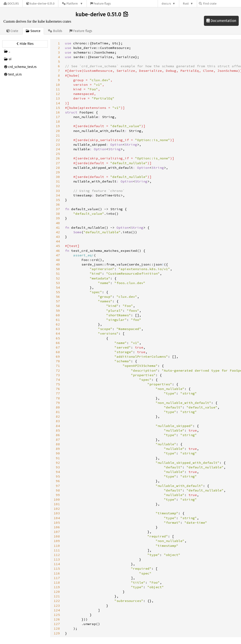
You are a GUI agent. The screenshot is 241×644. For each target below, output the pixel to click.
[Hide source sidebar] (25, 44)
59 (58, 311)
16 (58, 112)
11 (58, 89)
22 (58, 140)
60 (58, 315)
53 (58, 283)
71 (58, 366)
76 (58, 389)
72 (58, 370)
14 (58, 103)
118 (57, 582)
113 (57, 559)
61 (58, 320)
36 (58, 204)
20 (58, 131)
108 (57, 536)
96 (58, 481)
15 (58, 108)
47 (58, 255)
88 (58, 444)
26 (58, 158)
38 (58, 214)
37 (58, 209)
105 (57, 523)
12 (58, 94)
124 (57, 610)
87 (58, 440)
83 (58, 421)
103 (57, 513)
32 (58, 186)
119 (57, 587)
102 (57, 509)
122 (57, 601)
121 (57, 596)
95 (58, 476)
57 (58, 301)
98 (58, 490)
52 (58, 278)
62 (58, 324)
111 (57, 550)
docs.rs (166, 4)
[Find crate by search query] (222, 4)
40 (58, 223)
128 (57, 628)
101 (57, 504)
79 (58, 403)
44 (58, 241)
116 (57, 573)
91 (58, 458)
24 (58, 149)
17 (58, 117)
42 (58, 232)
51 (58, 274)
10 (58, 85)
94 (58, 472)
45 (58, 246)
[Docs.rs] (11, 4)
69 (58, 357)
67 (58, 347)
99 (58, 495)
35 (58, 200)
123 (57, 606)
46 (58, 251)
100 (57, 499)
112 (57, 555)
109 (57, 541)
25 (58, 154)
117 (57, 578)
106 (57, 527)
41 (58, 228)
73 (58, 375)
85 (58, 430)
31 (58, 181)
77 (58, 393)
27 (58, 163)
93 (58, 467)
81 (58, 412)
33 (58, 191)
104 (57, 518)
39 (58, 218)
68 (58, 352)
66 (58, 343)
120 (57, 592)
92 (58, 463)
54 (58, 287)
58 (58, 306)
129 (57, 633)
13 (58, 98)
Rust (186, 4)
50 (58, 269)
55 (58, 292)
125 (57, 615)
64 (58, 333)
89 (58, 449)
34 (58, 195)
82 (58, 416)
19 (58, 126)
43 (58, 237)
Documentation (221, 21)
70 (58, 361)
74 (58, 380)
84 (58, 426)
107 (57, 532)
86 (58, 435)
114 (57, 564)
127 (57, 624)
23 (58, 145)
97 (58, 486)
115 (57, 569)
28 (58, 168)
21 (58, 135)
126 (57, 619)
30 (58, 177)
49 (58, 264)
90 (58, 453)
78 (58, 398)
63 (58, 329)
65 (58, 338)
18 (58, 121)
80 (58, 407)
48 (58, 260)
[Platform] (72, 4)
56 (58, 297)
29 (58, 172)
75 (58, 384)
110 (57, 546)
